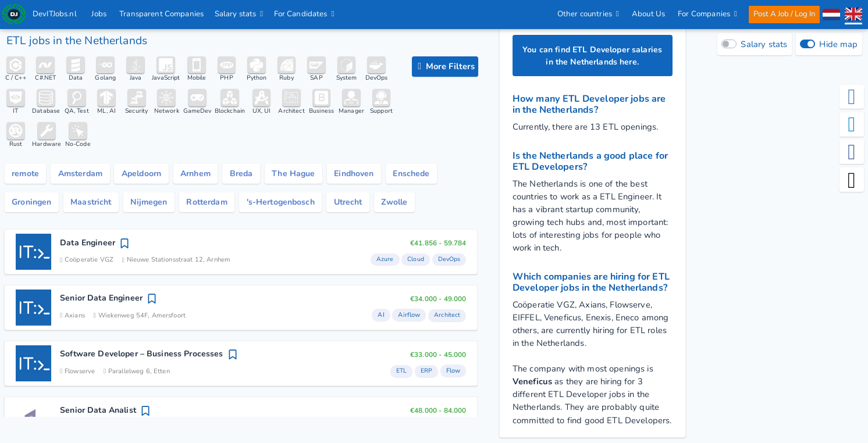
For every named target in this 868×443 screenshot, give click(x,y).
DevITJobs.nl (55, 14)
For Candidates (304, 14)
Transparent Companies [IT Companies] (162, 14)
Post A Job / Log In (784, 14)
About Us (648, 14)
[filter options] (445, 67)
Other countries (588, 14)
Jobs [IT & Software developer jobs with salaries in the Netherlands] (99, 14)
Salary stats (239, 14)
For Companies (707, 14)
